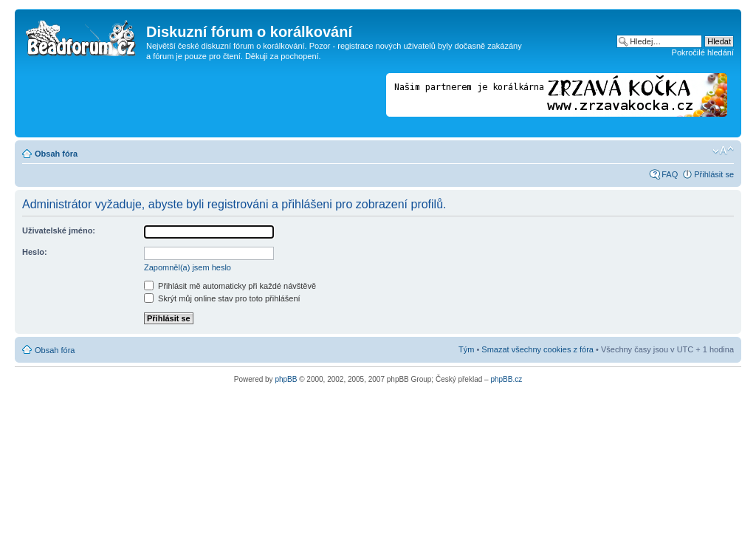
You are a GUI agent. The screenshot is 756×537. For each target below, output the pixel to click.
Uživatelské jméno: (59, 230)
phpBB (286, 379)
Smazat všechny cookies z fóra (537, 349)
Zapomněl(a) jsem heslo (188, 267)
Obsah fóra (56, 154)
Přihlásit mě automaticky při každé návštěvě (230, 286)
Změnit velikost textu (723, 151)
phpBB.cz (506, 379)
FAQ (670, 174)
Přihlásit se (714, 174)
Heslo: (35, 252)
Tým (466, 349)
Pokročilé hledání (703, 52)
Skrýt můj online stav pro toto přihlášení (222, 298)
